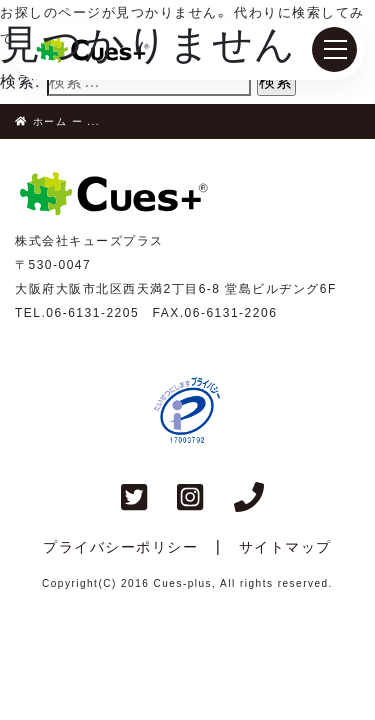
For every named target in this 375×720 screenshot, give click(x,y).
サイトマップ (285, 547)
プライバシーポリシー (120, 547)
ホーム (46, 121)
